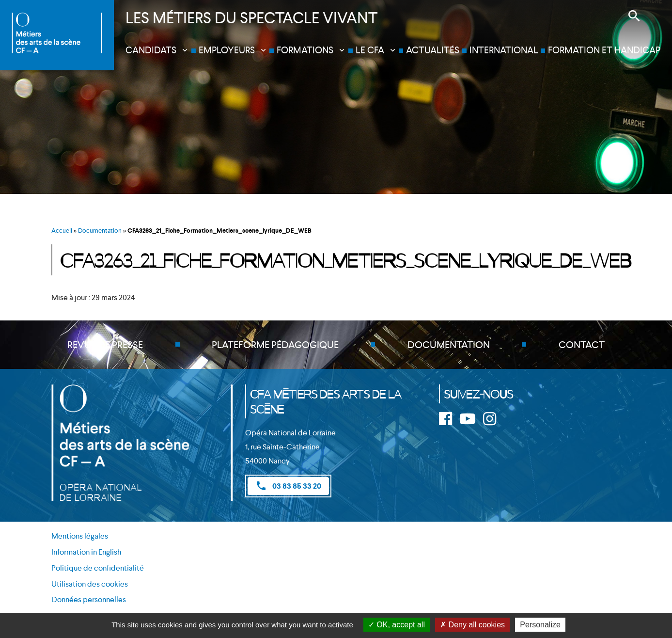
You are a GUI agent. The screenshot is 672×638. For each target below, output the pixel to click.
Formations (305, 50)
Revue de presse (105, 345)
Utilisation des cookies (90, 584)
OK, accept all (397, 625)
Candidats (151, 50)
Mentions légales (80, 536)
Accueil (62, 231)
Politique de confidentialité (98, 568)
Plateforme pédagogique (275, 345)
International (504, 50)
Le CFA (370, 50)
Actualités (433, 50)
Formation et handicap (604, 50)
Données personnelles (89, 599)
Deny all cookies (472, 625)
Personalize (540, 625)
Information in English (86, 552)
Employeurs (227, 50)
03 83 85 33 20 (288, 486)
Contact (582, 345)
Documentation (100, 231)
